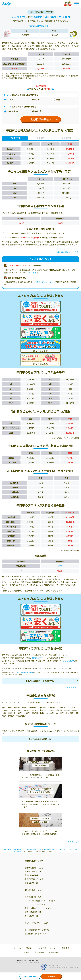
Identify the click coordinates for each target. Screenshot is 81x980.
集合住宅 (34, 100)
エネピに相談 (31, 273)
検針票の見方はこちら (67, 252)
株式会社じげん (22, 961)
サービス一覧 (34, 961)
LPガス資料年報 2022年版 (24, 672)
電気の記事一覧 (31, 883)
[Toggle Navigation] (77, 4)
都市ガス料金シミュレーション (38, 908)
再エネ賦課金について (34, 879)
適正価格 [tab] (40, 138)
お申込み (51, 976)
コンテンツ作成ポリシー (33, 952)
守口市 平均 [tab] (15, 138)
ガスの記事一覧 (31, 916)
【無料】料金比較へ (44, 119)
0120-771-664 (30, 976)
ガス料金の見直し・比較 (33, 849)
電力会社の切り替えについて (37, 934)
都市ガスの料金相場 (33, 912)
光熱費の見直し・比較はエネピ (12, 849)
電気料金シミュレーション (36, 871)
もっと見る (72, 687)
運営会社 (30, 948)
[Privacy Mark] (44, 967)
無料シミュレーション (46, 282)
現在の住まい (11, 111)
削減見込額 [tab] (66, 138)
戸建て (9, 100)
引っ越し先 (35, 111)
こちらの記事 (68, 661)
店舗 (56, 100)
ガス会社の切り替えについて (37, 930)
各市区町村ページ (40, 658)
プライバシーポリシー (48, 948)
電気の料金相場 (31, 875)
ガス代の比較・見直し (34, 897)
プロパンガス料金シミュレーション (40, 901)
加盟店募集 (53, 952)
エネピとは (17, 948)
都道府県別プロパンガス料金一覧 (55, 849)
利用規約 (66, 948)
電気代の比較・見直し (34, 868)
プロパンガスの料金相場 (35, 904)
